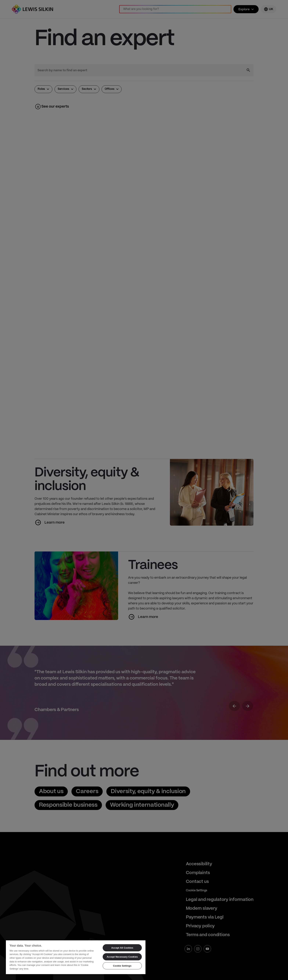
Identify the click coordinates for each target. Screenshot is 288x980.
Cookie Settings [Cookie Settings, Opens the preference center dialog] (122, 966)
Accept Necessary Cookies (122, 957)
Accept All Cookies (122, 948)
